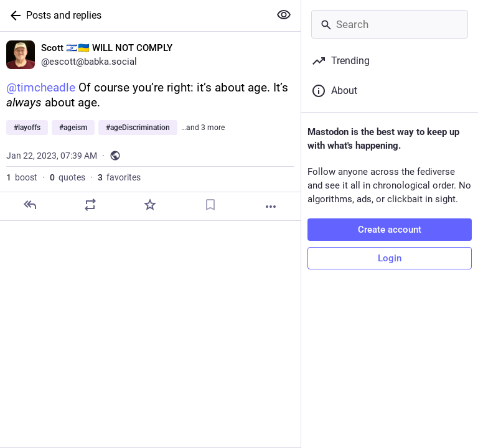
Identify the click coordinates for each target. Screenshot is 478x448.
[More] (271, 207)
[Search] (390, 24)
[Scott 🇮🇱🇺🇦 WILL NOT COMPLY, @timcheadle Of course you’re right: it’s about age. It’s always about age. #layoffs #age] (150, 126)
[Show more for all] (284, 15)
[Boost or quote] (90, 205)
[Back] (13, 16)
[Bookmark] (210, 205)
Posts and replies (64, 15)
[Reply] (30, 205)
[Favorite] (150, 205)
